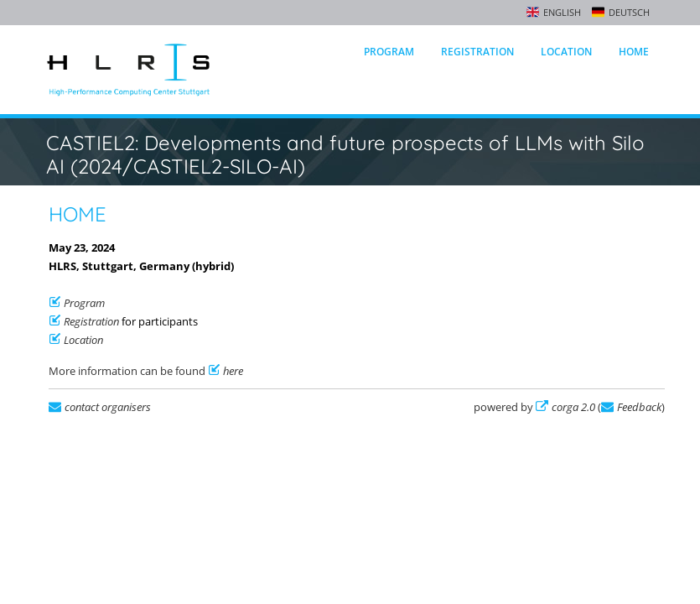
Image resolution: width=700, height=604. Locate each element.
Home (634, 52)
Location (566, 52)
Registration (477, 52)
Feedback (639, 407)
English (562, 12)
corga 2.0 (573, 407)
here (233, 371)
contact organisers (108, 407)
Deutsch (629, 12)
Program (389, 52)
